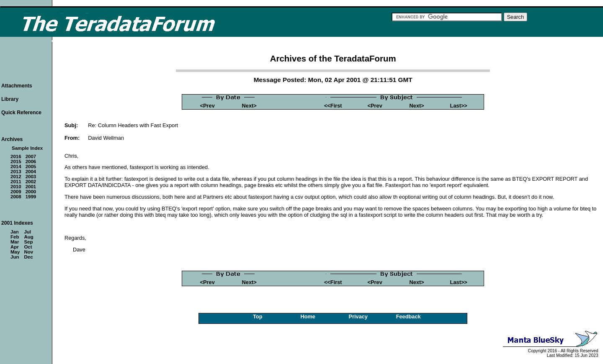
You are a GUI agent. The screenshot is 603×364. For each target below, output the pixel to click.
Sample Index (27, 148)
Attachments (17, 86)
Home (308, 317)
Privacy (358, 317)
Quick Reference (21, 113)
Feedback (408, 317)
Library (10, 99)
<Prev (207, 106)
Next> (249, 106)
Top (258, 317)
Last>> (459, 106)
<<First (333, 106)
